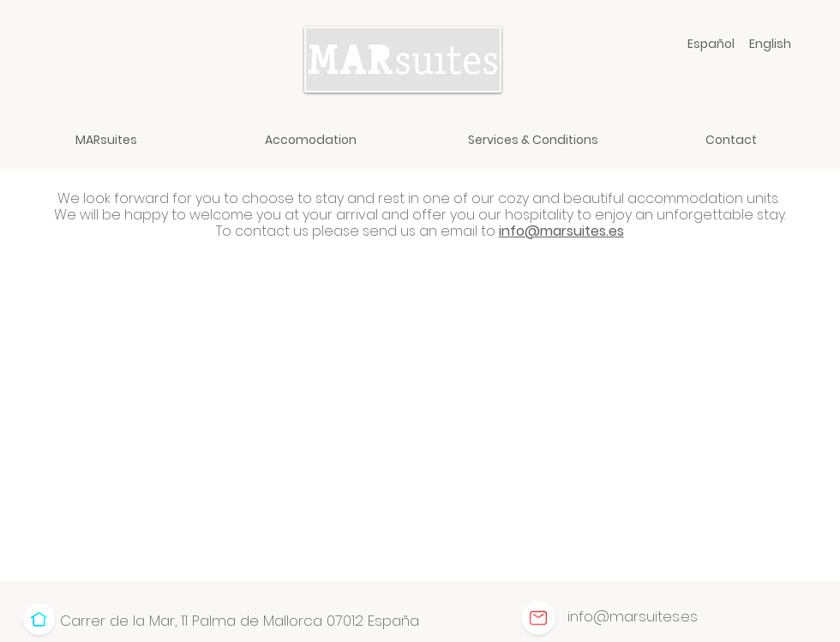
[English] (770, 44)
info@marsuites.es (561, 231)
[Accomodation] (311, 140)
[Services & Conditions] (533, 140)
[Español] (711, 44)
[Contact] (731, 140)
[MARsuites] (106, 140)
